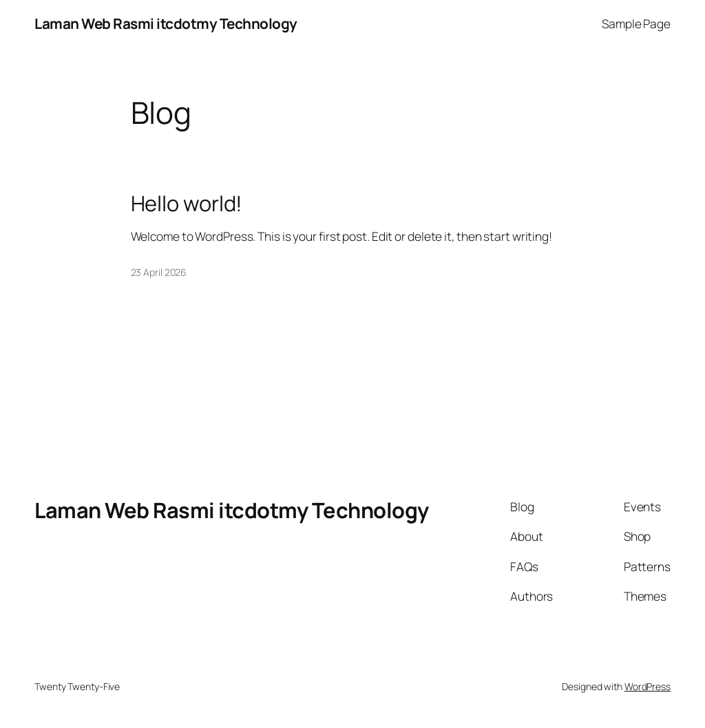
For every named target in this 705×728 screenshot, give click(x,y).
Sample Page (636, 23)
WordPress (648, 686)
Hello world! (187, 203)
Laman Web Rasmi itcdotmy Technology (166, 23)
